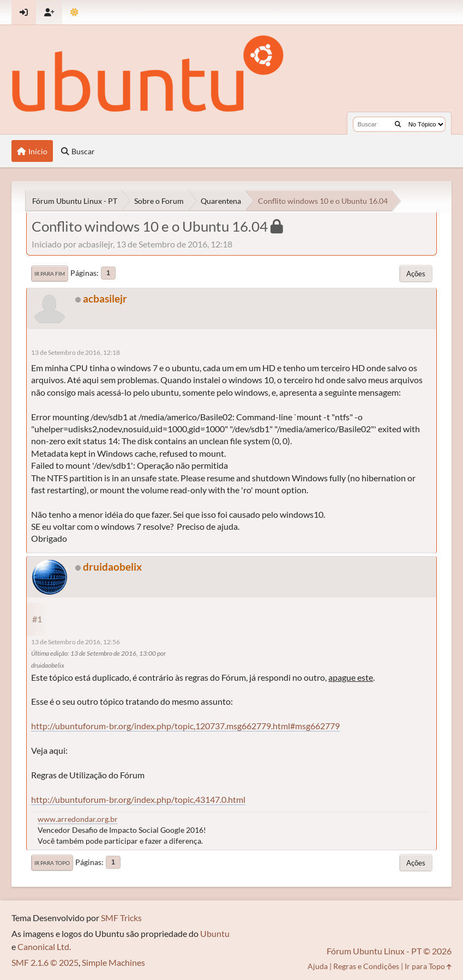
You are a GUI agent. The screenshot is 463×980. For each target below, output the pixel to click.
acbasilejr (105, 298)
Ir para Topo (52, 863)
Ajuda (318, 966)
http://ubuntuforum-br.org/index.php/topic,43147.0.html (138, 799)
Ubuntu (215, 933)
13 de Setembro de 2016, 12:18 (76, 352)
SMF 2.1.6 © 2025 (45, 962)
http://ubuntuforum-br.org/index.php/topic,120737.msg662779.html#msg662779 (185, 726)
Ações (416, 274)
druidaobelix (112, 567)
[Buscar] (398, 124)
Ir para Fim (50, 274)
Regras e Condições (366, 966)
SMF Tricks (121, 918)
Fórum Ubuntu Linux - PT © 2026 (389, 951)
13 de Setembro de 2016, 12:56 (76, 642)
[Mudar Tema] (74, 12)
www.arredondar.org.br (78, 819)
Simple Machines (113, 962)
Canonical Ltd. (44, 946)
